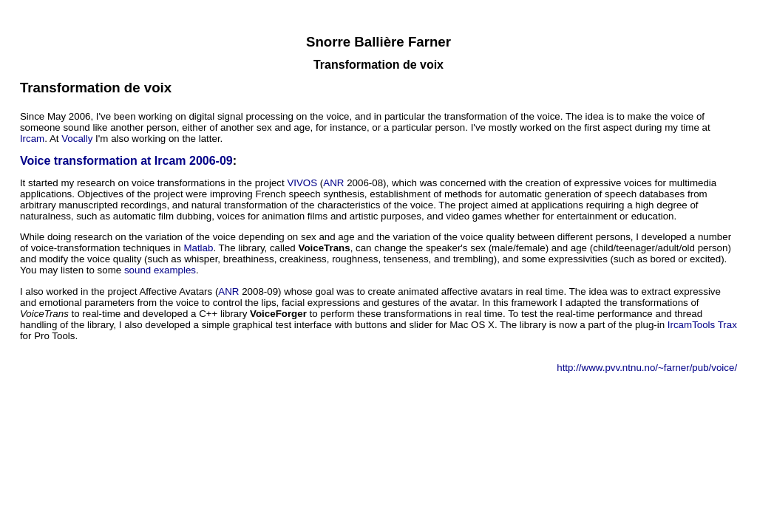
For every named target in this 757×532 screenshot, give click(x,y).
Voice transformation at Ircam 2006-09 (126, 161)
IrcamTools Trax (702, 325)
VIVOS (302, 183)
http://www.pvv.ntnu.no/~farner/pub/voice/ (647, 368)
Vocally (77, 139)
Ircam (32, 139)
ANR (333, 183)
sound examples (160, 270)
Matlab (198, 248)
